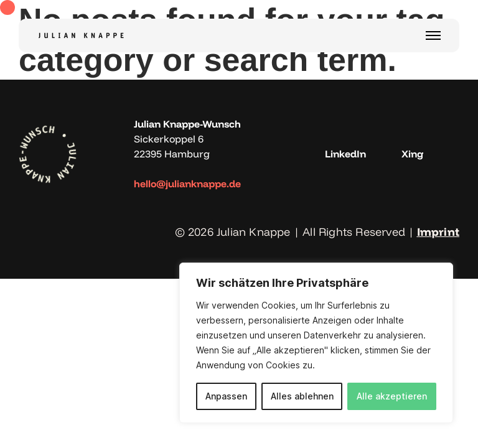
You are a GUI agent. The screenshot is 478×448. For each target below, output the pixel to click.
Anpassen (226, 396)
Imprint (438, 232)
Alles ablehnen (302, 396)
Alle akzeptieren (392, 396)
